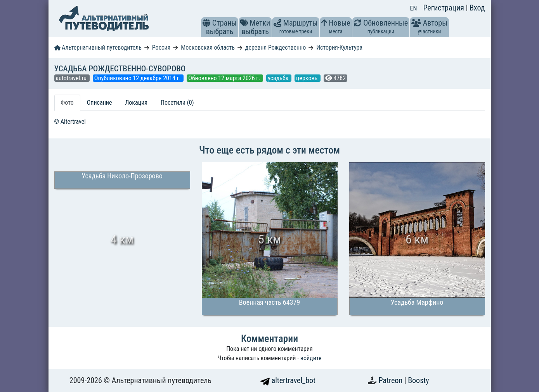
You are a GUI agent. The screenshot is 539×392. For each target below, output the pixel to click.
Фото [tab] (67, 103)
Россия (161, 47)
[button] (206, 23)
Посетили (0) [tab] (177, 103)
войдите (311, 358)
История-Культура (339, 47)
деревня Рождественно (276, 47)
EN (414, 8)
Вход (477, 8)
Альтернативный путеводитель (98, 47)
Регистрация (444, 8)
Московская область (208, 47)
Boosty (418, 380)
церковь (308, 78)
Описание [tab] (100, 103)
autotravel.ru (72, 78)
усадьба (279, 78)
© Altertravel (70, 122)
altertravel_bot (288, 380)
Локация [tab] (136, 103)
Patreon (392, 380)
